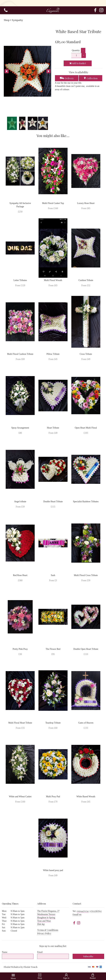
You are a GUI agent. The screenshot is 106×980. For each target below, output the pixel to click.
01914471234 (82, 911)
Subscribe (88, 956)
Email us (77, 914)
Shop (7, 20)
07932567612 (96, 911)
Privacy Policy (44, 933)
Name (5, 952)
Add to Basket (78, 63)
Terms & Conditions (48, 930)
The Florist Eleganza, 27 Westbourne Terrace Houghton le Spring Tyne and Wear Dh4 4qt (48, 918)
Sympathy (17, 20)
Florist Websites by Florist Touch (21, 967)
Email (40, 952)
